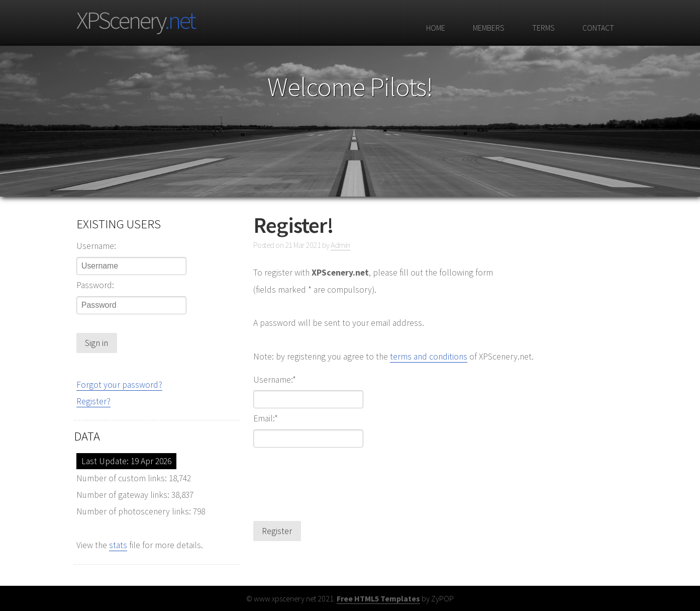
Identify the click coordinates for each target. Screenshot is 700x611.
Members (487, 28)
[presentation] (330, 478)
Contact (597, 28)
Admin (340, 245)
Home (434, 28)
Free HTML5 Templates (378, 598)
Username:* (275, 380)
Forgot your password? (119, 385)
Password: (95, 285)
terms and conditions (429, 357)
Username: (96, 246)
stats (118, 545)
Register (277, 531)
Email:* (266, 419)
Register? (93, 401)
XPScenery (135, 20)
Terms (542, 28)
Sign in (96, 343)
